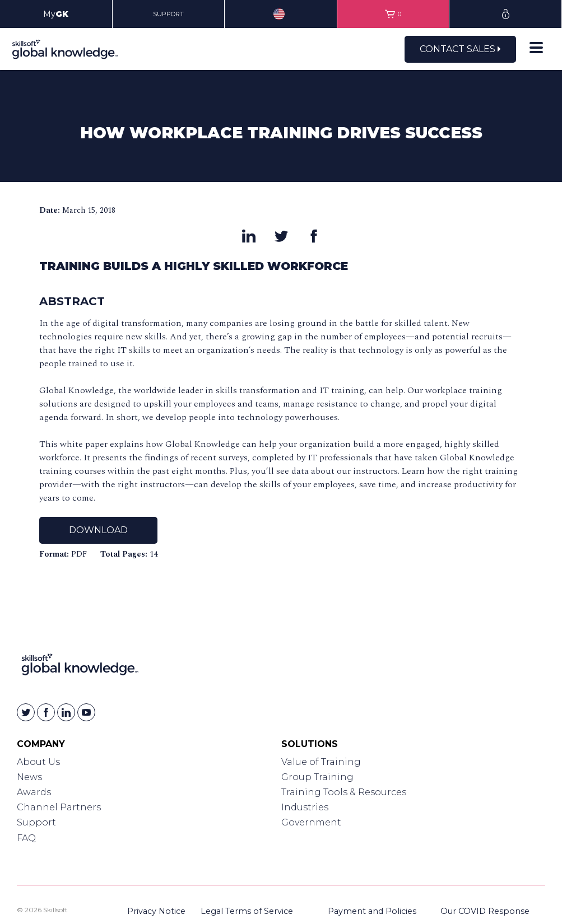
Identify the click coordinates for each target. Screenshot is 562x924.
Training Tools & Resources (344, 792)
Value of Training (321, 762)
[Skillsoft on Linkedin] (66, 712)
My (56, 14)
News (29, 777)
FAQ (26, 838)
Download (98, 530)
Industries (305, 807)
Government (311, 822)
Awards (34, 792)
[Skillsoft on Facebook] (46, 712)
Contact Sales (460, 49)
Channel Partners (59, 807)
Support (36, 822)
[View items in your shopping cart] (393, 14)
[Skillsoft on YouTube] (86, 712)
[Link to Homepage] (80, 667)
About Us (38, 762)
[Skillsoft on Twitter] (26, 712)
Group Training (317, 777)
